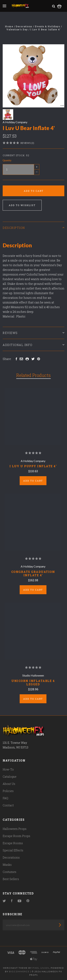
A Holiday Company (15, 122)
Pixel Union (41, 968)
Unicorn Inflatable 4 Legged (33, 682)
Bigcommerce (19, 971)
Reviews (33, 333)
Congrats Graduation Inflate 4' (33, 573)
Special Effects (13, 850)
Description (33, 228)
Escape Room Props (16, 836)
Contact (8, 805)
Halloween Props (15, 829)
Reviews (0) (27, 143)
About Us (9, 784)
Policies (8, 791)
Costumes (9, 872)
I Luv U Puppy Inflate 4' (33, 466)
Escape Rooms (13, 843)
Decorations (11, 857)
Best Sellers (11, 879)
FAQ (5, 798)
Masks (7, 865)
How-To (8, 769)
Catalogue (10, 777)
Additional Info (33, 345)
